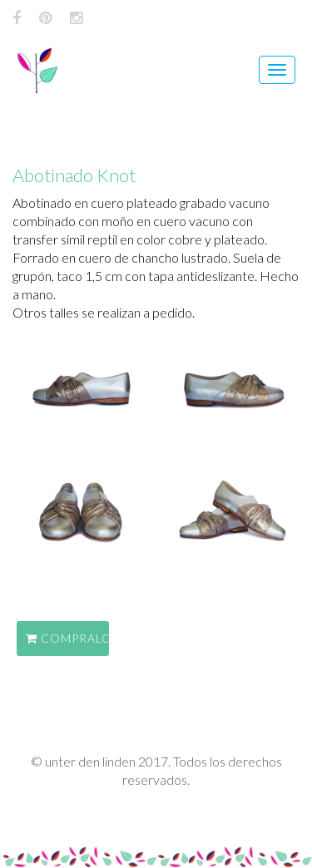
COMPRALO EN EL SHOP (67, 638)
